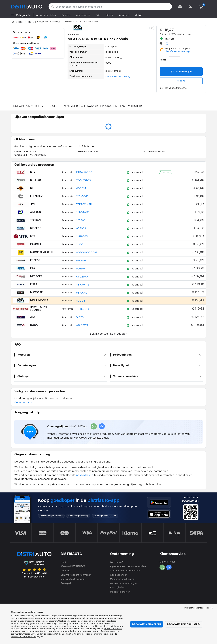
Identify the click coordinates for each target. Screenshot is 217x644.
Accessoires (83, 15)
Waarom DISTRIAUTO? (73, 566)
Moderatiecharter (120, 592)
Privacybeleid (118, 587)
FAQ (123, 106)
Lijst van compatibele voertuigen (35, 106)
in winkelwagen (181, 71)
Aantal (163, 60)
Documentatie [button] (23, 402)
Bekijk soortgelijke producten (108, 333)
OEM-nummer (69, 106)
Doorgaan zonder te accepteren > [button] (199, 608)
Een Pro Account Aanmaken (76, 575)
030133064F (25, 151)
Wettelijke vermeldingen (124, 583)
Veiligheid (135, 106)
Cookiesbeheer (118, 575)
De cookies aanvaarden (147, 624)
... (121, 57)
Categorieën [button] (23, 15)
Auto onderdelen (46, 15)
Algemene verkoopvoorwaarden (128, 566)
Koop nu (181, 81)
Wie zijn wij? (117, 562)
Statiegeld (66, 583)
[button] (180, 7)
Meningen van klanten (122, 579)
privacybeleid (85, 475)
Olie (98, 15)
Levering (65, 570)
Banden (66, 15)
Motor (138, 15)
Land (63, 562)
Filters (109, 15)
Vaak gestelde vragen (73, 579)
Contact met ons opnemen (125, 570)
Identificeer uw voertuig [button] (118, 76)
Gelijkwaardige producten (99, 106)
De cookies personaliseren (184, 624)
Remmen (124, 15)
